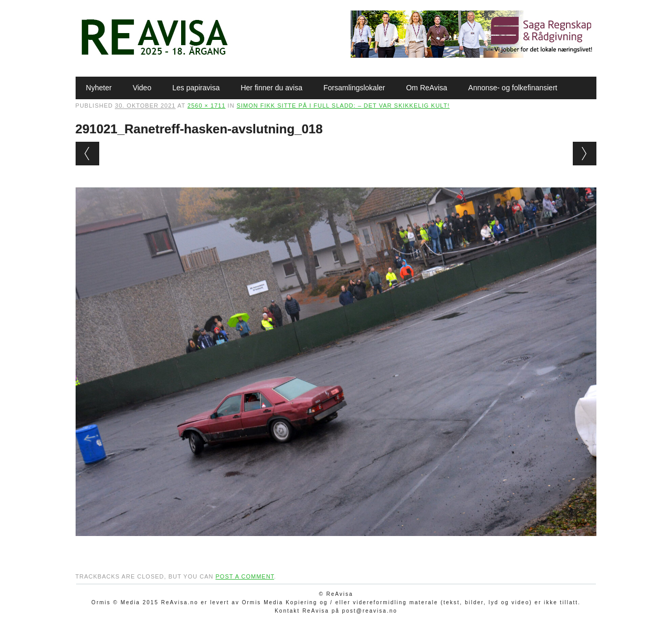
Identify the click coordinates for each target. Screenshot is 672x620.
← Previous (87, 154)
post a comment (245, 576)
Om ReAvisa (426, 88)
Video (142, 88)
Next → (585, 154)
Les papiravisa (196, 88)
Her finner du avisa (271, 88)
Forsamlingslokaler (354, 88)
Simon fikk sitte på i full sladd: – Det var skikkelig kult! (343, 106)
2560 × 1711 (206, 106)
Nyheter (99, 88)
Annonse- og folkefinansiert (513, 88)
